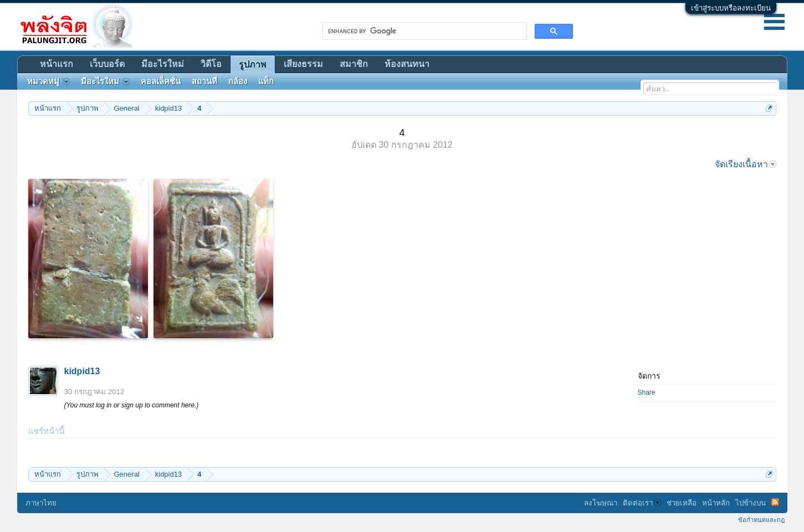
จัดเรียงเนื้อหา (746, 164)
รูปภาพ (253, 64)
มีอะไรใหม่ (163, 64)
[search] (424, 31)
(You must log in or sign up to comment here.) (132, 405)
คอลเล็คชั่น (161, 81)
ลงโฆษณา (601, 503)
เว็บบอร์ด (107, 64)
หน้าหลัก (716, 503)
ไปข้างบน (751, 503)
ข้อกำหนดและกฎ (761, 520)
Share (647, 392)
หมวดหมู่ (48, 81)
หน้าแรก (57, 64)
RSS (775, 502)
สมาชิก (354, 64)
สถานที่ (204, 81)
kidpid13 (82, 371)
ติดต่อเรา (642, 503)
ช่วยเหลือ (682, 503)
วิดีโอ (211, 64)
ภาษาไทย (41, 503)
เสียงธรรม (303, 64)
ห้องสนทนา (407, 64)
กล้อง (238, 81)
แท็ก (266, 81)
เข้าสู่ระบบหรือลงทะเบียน (731, 8)
